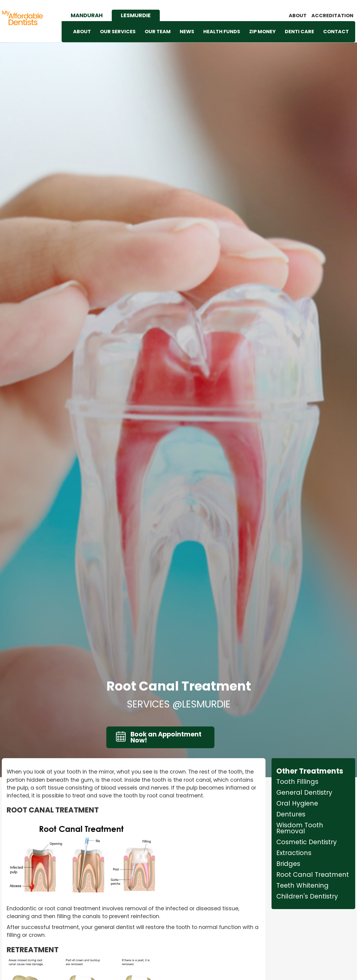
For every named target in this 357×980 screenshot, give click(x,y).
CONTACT (336, 32)
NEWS (187, 32)
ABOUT (82, 32)
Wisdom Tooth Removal (300, 828)
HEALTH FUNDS (222, 32)
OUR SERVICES (118, 32)
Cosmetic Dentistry (307, 842)
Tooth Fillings (297, 782)
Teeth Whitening (302, 886)
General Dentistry (304, 793)
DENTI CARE (299, 32)
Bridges (288, 864)
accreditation (332, 16)
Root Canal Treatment (313, 875)
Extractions (294, 853)
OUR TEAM (158, 32)
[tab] (87, 15)
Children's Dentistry (307, 896)
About (298, 16)
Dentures (291, 814)
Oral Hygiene (297, 803)
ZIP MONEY (262, 32)
